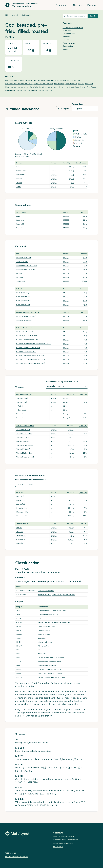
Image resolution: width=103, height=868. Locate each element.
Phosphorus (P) (22, 516)
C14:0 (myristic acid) (24, 297)
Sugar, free (20, 228)
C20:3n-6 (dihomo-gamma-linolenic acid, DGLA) (34, 344)
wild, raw (81, 84)
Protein (19, 179)
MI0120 (53, 496)
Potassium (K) (22, 508)
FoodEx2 (20, 692)
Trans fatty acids (22, 261)
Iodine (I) (19, 543)
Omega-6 (20, 277)
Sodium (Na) (21, 504)
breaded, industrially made (27, 80)
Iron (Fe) (19, 528)
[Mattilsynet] (17, 833)
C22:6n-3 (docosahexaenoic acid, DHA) (31, 363)
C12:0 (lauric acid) (23, 293)
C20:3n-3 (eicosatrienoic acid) (27, 340)
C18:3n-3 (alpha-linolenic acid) (27, 336)
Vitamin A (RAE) (22, 398)
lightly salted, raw (73, 87)
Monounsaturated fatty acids (27, 265)
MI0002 (54, 167)
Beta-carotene (23, 410)
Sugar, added (21, 224)
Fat (18, 167)
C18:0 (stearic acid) (23, 305)
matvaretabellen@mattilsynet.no (17, 856)
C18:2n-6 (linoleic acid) (25, 332)
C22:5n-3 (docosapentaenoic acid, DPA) (31, 359)
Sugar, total (20, 220)
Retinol (20, 406)
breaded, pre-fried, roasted (43, 84)
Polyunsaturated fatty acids (26, 269)
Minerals (66, 40)
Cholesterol (21, 281)
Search (93, 16)
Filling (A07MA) (57, 594)
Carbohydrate (21, 171)
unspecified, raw (60, 87)
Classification (68, 46)
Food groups (62, 5)
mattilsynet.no (58, 847)
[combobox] (75, 16)
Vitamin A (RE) (22, 402)
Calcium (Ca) (21, 500)
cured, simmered (71, 84)
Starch (19, 216)
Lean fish (15, 15)
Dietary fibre (21, 175)
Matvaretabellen (21, 6)
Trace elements (69, 43)
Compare (64, 109)
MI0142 (53, 186)
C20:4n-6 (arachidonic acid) (26, 351)
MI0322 (54, 402)
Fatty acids (67, 30)
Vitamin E (20, 418)
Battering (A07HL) (44, 594)
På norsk (92, 5)
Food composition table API (64, 836)
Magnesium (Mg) (22, 512)
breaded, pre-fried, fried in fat (42, 90)
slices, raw (89, 84)
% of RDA (83, 394)
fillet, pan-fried (75, 80)
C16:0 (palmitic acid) (24, 301)
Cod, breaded (26, 15)
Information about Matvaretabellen (66, 840)
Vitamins (66, 37)
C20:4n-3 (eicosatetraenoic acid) (28, 347)
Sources (66, 49)
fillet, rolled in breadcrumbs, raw (17, 87)
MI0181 (53, 171)
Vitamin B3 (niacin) (23, 437)
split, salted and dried (36, 87)
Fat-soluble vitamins (24, 394)
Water (19, 186)
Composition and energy (73, 27)
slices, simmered (11, 80)
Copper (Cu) (21, 539)
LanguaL (19, 709)
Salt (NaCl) (20, 496)
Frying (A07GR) (69, 594)
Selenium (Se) (21, 535)
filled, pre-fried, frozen (88, 87)
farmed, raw (49, 87)
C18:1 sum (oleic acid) (24, 320)
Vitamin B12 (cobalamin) (25, 453)
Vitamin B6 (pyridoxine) (25, 445)
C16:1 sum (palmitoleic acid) (26, 316)
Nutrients (78, 5)
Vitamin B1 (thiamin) (23, 429)
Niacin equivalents (23, 441)
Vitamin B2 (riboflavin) (24, 433)
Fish (7, 15)
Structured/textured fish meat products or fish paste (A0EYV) (48, 582)
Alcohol (19, 183)
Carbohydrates (69, 34)
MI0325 (53, 398)
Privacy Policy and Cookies (63, 843)
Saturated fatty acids (24, 258)
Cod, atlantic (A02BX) (46, 591)
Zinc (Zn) (20, 531)
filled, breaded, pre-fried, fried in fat (18, 90)
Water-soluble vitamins (25, 426)
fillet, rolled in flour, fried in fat (48, 80)
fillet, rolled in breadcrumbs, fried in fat (19, 84)
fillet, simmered (59, 84)
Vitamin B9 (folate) (23, 449)
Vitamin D (20, 414)
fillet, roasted (64, 80)
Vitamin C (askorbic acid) (25, 457)
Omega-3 (20, 273)
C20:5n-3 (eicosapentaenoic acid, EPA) (30, 355)
